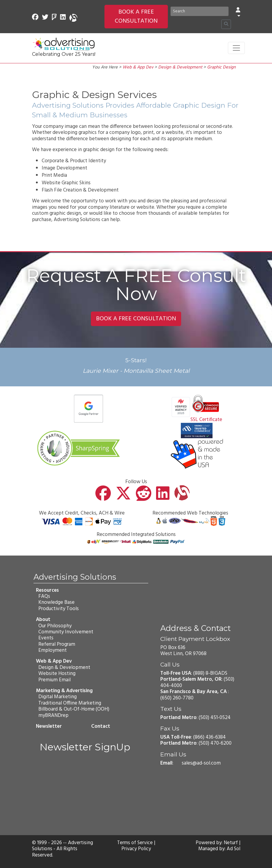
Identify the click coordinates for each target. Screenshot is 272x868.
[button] (238, 14)
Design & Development (180, 67)
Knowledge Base (56, 602)
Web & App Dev (138, 67)
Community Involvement (66, 632)
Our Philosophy (55, 626)
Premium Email (54, 680)
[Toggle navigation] (236, 48)
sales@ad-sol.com (201, 763)
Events (46, 638)
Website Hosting (57, 674)
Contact (100, 726)
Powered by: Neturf (217, 843)
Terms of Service (135, 843)
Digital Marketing (58, 697)
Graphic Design (221, 67)
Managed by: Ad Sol (219, 849)
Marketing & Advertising (64, 691)
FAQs (44, 596)
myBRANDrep (53, 715)
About (43, 620)
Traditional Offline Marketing (70, 703)
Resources (47, 590)
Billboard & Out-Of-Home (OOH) (74, 709)
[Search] (200, 11)
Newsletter (49, 726)
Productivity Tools (59, 608)
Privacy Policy (136, 849)
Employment (53, 650)
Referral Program (57, 644)
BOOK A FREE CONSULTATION (136, 17)
